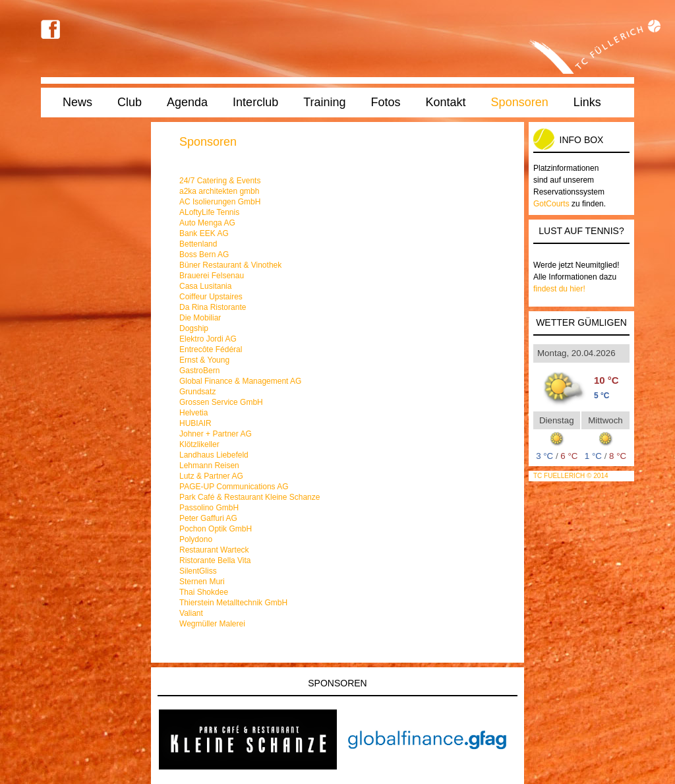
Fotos (386, 102)
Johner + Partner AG (216, 434)
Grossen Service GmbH (221, 402)
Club (130, 102)
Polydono (196, 539)
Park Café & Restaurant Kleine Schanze (249, 497)
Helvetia (193, 413)
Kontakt (446, 102)
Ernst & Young (204, 360)
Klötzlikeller (199, 444)
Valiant (191, 613)
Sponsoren (520, 102)
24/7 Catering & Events (220, 181)
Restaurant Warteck (214, 550)
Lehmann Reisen (209, 466)
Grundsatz (197, 392)
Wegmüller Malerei (212, 624)
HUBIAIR (195, 423)
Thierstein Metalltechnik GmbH (233, 603)
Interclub (255, 102)
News (77, 102)
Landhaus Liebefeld (214, 455)
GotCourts (551, 204)
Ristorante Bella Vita (215, 560)
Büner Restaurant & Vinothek (230, 265)
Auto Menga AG (207, 223)
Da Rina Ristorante (213, 307)
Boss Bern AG (204, 255)
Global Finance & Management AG (240, 381)
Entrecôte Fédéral (211, 349)
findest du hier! (559, 289)
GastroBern (199, 371)
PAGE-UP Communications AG (234, 487)
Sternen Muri (202, 582)
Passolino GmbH (209, 508)
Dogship (194, 328)
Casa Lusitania (205, 286)
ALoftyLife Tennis (209, 212)
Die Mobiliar (200, 318)
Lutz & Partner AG (211, 476)
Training (324, 102)
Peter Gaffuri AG (208, 518)
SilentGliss (198, 571)
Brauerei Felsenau (212, 276)
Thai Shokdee (204, 592)
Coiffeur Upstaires (211, 297)
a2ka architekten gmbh (219, 191)
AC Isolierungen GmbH (220, 202)
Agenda (187, 102)
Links (587, 102)
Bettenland (198, 244)
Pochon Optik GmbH (216, 529)
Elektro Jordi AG (208, 339)
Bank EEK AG (204, 233)
